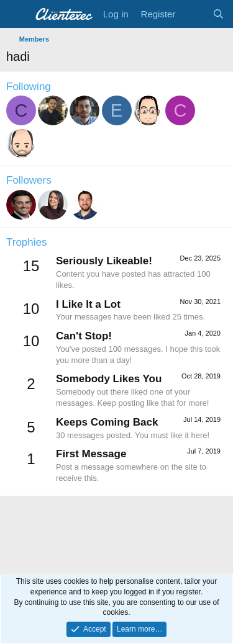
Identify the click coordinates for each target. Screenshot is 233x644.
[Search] (218, 14)
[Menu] (17, 14)
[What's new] (194, 14)
